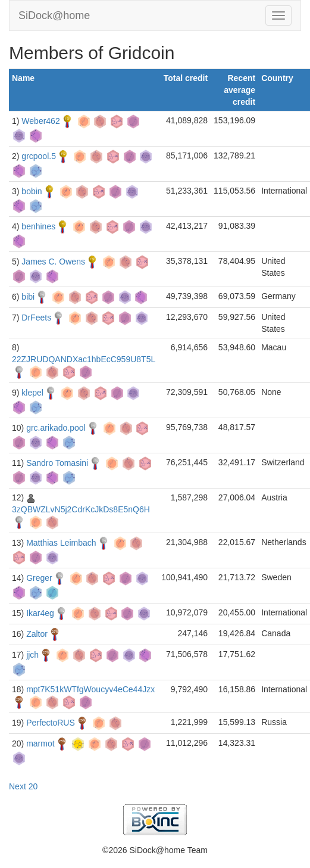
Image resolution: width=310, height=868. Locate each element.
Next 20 (23, 786)
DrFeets (36, 318)
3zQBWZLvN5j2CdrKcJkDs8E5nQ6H (81, 509)
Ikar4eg (40, 613)
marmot (40, 743)
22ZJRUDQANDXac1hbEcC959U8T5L (84, 359)
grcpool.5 (39, 156)
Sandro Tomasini (57, 463)
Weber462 (40, 121)
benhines (38, 226)
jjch (32, 655)
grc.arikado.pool (56, 428)
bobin (32, 191)
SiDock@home (54, 15)
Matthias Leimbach (61, 543)
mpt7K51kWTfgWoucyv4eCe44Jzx (90, 689)
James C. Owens (53, 262)
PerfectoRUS (51, 723)
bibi (28, 297)
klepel (32, 393)
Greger (39, 578)
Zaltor (37, 634)
